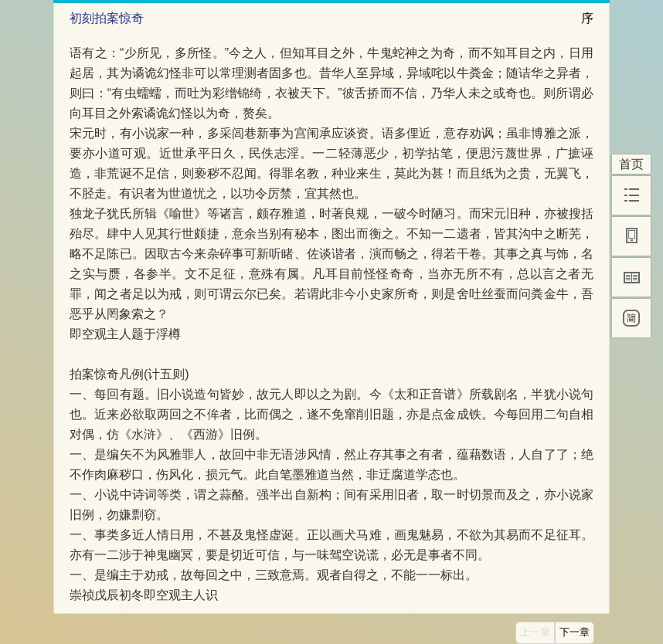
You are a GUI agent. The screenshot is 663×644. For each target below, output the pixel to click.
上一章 (535, 632)
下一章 (575, 632)
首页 (631, 164)
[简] (631, 318)
